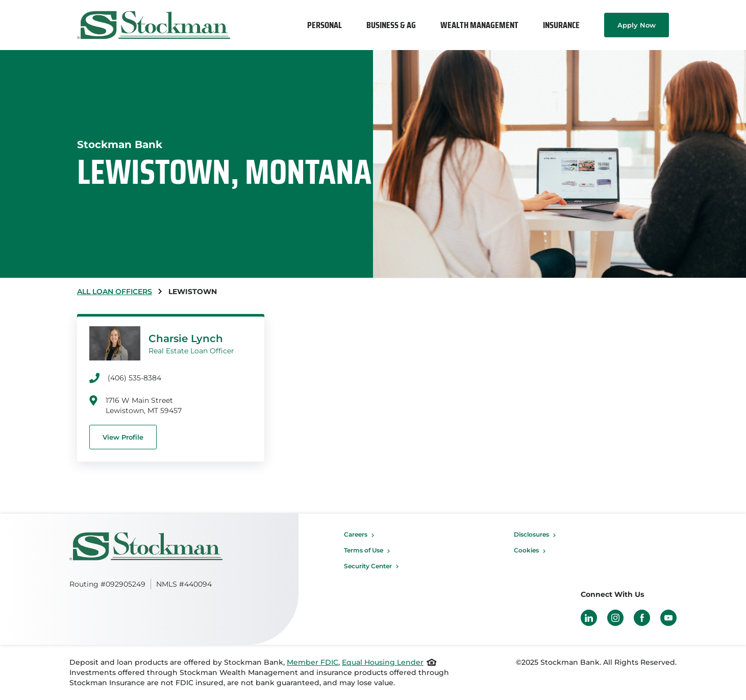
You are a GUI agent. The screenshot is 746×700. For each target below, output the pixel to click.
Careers (356, 534)
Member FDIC (313, 662)
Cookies (526, 550)
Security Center (368, 566)
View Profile (123, 437)
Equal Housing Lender (383, 662)
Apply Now (637, 25)
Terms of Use (364, 550)
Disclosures (531, 534)
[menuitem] (325, 25)
